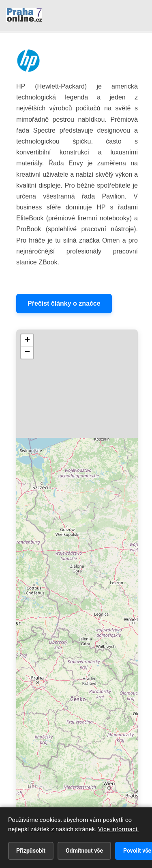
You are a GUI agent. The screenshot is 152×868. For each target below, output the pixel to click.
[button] (27, 340)
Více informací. (118, 829)
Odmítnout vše (84, 851)
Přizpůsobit (31, 851)
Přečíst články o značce (64, 303)
